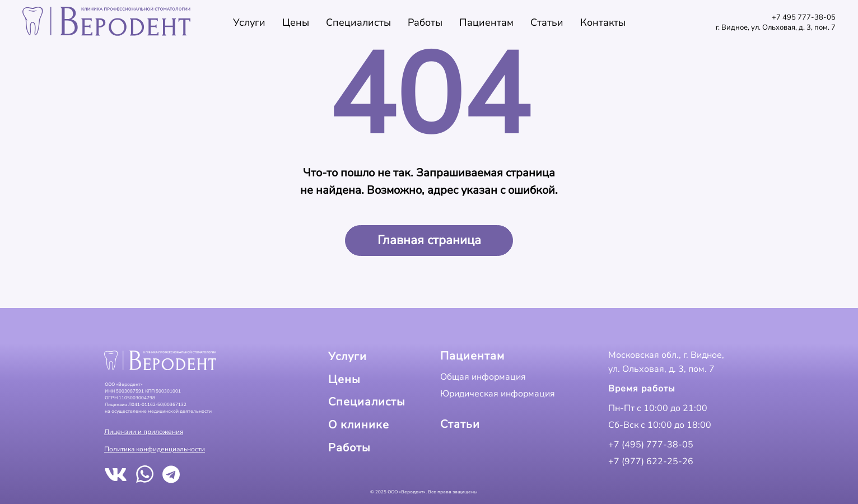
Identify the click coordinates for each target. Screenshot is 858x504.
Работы (425, 22)
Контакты (603, 22)
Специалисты (358, 22)
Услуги (249, 22)
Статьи (547, 22)
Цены (296, 22)
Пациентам (486, 22)
